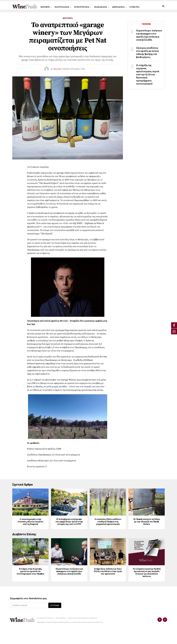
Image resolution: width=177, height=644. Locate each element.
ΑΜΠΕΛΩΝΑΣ (118, 7)
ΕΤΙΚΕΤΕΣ (134, 7)
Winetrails (57, 69)
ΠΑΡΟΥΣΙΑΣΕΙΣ (62, 7)
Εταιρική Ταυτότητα (45, 634)
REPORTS (45, 7)
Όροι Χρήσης (61, 634)
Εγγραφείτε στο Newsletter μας (28, 614)
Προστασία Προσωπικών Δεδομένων (83, 634)
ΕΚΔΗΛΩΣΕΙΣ (101, 7)
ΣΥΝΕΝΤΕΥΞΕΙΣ (82, 7)
